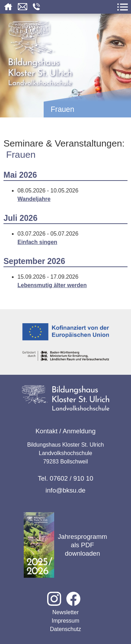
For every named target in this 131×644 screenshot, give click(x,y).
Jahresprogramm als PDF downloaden (65, 545)
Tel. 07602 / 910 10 (65, 478)
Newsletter (66, 612)
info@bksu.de (65, 490)
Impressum (65, 621)
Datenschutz (65, 629)
